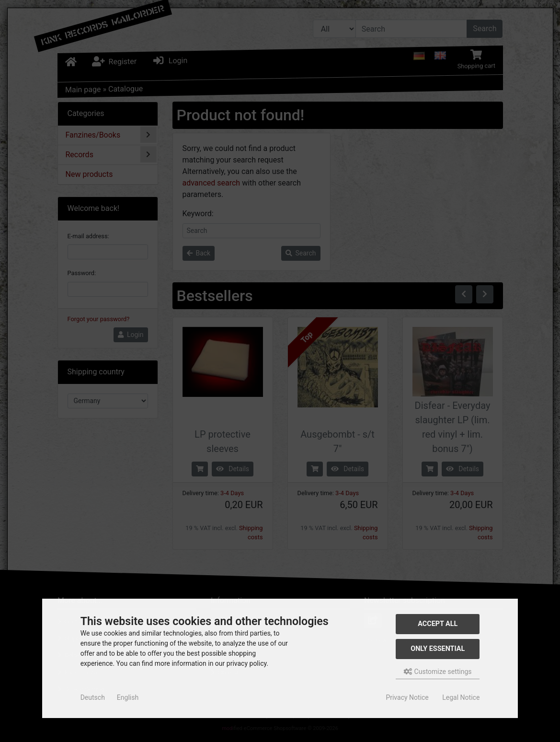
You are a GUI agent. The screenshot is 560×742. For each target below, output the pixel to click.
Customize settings (438, 672)
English (128, 697)
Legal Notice (461, 697)
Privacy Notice (407, 697)
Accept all (438, 624)
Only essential (438, 649)
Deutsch (93, 697)
